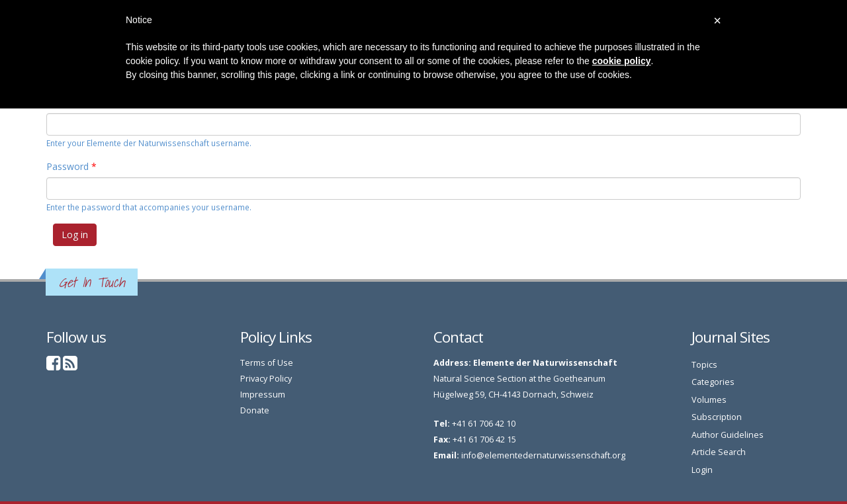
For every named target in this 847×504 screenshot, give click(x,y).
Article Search (719, 452)
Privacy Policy (266, 379)
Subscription (717, 417)
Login (702, 470)
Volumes (709, 400)
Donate (255, 410)
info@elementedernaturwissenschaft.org (543, 455)
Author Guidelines (728, 435)
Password (71, 166)
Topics (704, 365)
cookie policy (622, 61)
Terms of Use (267, 363)
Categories (713, 382)
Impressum (263, 395)
